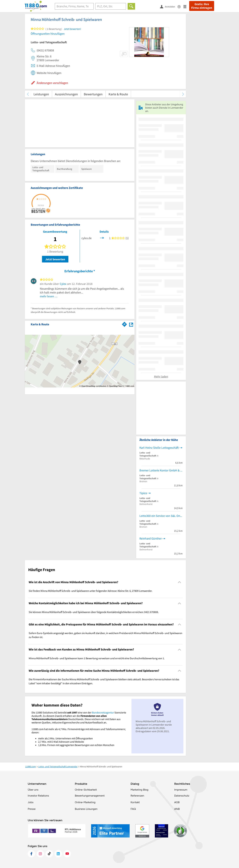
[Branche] (74, 6)
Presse (32, 809)
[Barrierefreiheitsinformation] (180, 6)
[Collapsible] (179, 582)
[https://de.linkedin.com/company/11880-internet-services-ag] (58, 854)
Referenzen (137, 796)
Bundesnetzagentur (103, 712)
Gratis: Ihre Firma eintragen (202, 6)
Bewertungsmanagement (90, 796)
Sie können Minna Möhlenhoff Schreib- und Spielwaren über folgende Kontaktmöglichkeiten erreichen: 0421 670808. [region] (94, 612)
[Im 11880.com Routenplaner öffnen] (124, 324)
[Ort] (111, 6)
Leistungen (41, 94)
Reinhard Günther (151, 538)
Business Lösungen (86, 809)
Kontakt (135, 802)
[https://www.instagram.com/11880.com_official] (40, 854)
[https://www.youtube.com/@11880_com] (67, 854)
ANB (177, 809)
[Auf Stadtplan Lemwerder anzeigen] (131, 324)
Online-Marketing (85, 802)
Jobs (31, 802)
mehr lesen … (49, 296)
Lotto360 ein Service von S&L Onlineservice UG (161, 516)
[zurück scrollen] (28, 94)
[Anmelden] (169, 6)
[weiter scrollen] (183, 94)
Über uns (33, 790)
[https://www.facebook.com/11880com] (31, 854)
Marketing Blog (139, 790)
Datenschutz (182, 796)
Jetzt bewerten (55, 259)
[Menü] (186, 6)
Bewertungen (93, 94)
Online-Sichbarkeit (86, 790)
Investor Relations (38, 796)
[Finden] (131, 6)
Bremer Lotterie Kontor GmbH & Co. (161, 470)
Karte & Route (118, 94)
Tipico (143, 493)
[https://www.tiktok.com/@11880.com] (49, 854)
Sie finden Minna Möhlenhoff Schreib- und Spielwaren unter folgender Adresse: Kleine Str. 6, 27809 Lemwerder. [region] (91, 591)
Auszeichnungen (66, 94)
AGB (177, 802)
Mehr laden (161, 376)
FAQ (133, 809)
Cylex (63, 284)
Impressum (181, 790)
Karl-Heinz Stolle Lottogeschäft (159, 448)
